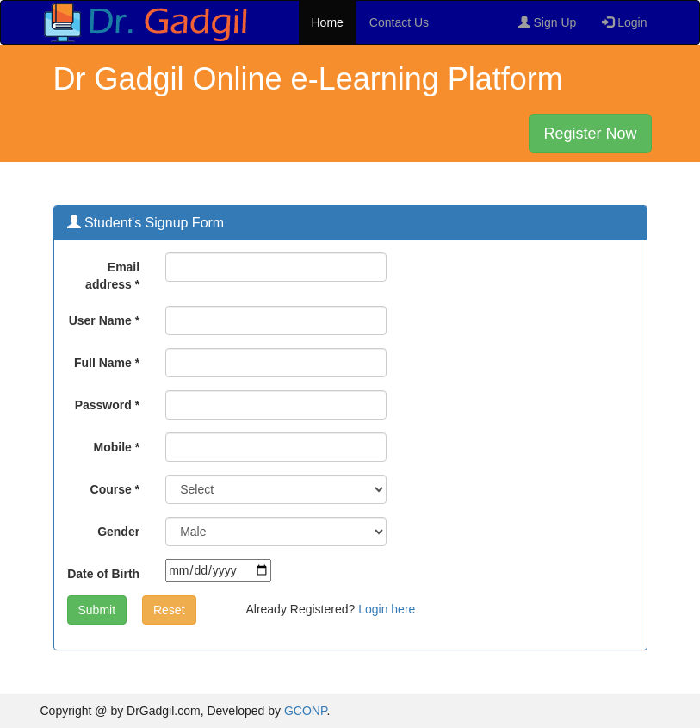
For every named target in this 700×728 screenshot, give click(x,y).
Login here (387, 609)
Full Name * (107, 363)
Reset (169, 610)
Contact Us (399, 22)
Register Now (590, 134)
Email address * (112, 276)
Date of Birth (103, 574)
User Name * (105, 320)
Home (328, 22)
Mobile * (116, 447)
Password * (107, 405)
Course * (115, 489)
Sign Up (548, 22)
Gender (118, 532)
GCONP (306, 711)
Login (624, 22)
